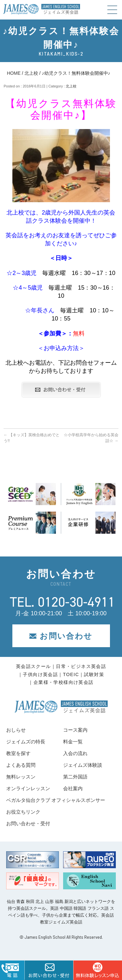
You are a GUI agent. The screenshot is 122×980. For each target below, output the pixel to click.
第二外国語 (75, 777)
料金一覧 (73, 742)
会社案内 (73, 788)
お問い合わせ (61, 636)
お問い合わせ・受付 (28, 823)
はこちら (98, 970)
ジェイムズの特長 (26, 742)
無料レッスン (21, 777)
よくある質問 (21, 765)
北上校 (31, 73)
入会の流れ (75, 753)
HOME (14, 73)
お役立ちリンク (23, 812)
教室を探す (18, 753)
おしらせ (16, 730)
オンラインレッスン (28, 788)
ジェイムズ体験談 (83, 765)
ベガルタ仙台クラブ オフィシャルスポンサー (56, 800)
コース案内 (75, 730)
